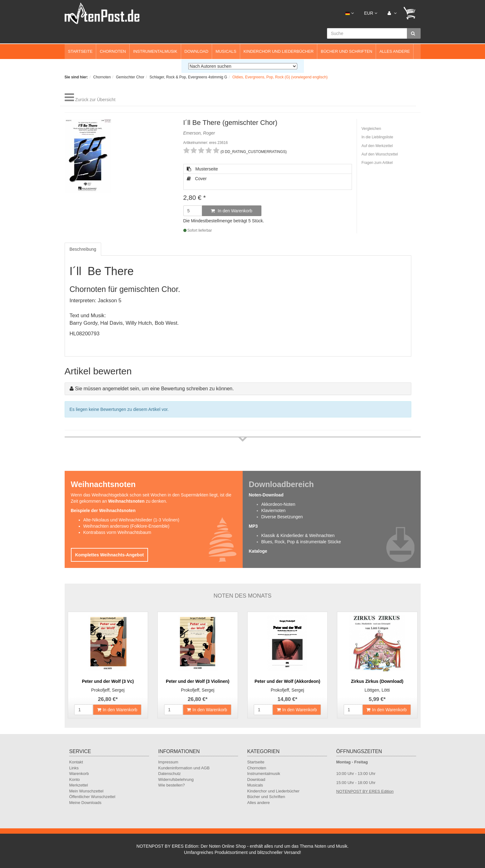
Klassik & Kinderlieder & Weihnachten (298, 535)
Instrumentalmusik (155, 51)
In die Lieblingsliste (377, 137)
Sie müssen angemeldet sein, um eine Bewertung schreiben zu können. (154, 389)
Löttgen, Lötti (377, 690)
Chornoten (113, 51)
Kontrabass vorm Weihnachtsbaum (117, 532)
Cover (197, 179)
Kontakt (76, 762)
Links (74, 768)
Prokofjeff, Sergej (108, 690)
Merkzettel (79, 785)
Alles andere (395, 51)
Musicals (226, 51)
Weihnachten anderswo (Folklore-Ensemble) (126, 526)
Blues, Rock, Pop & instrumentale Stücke (301, 542)
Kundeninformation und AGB (184, 768)
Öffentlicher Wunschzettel (92, 797)
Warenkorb (79, 774)
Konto (75, 779)
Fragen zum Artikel (377, 163)
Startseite (80, 51)
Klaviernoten (274, 510)
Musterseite (202, 169)
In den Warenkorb (232, 211)
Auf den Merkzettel (377, 146)
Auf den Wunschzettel (380, 154)
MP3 (253, 526)
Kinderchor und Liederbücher (279, 51)
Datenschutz (170, 774)
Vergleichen (371, 129)
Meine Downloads (85, 803)
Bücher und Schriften (346, 51)
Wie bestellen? (172, 785)
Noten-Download (266, 495)
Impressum (168, 762)
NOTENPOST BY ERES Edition (365, 791)
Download (197, 51)
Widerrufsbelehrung (176, 779)
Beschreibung (83, 249)
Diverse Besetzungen (282, 517)
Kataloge (258, 551)
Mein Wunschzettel (87, 791)
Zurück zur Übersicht (95, 100)
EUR (371, 13)
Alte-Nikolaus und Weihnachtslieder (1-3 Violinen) (131, 520)
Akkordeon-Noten (278, 504)
